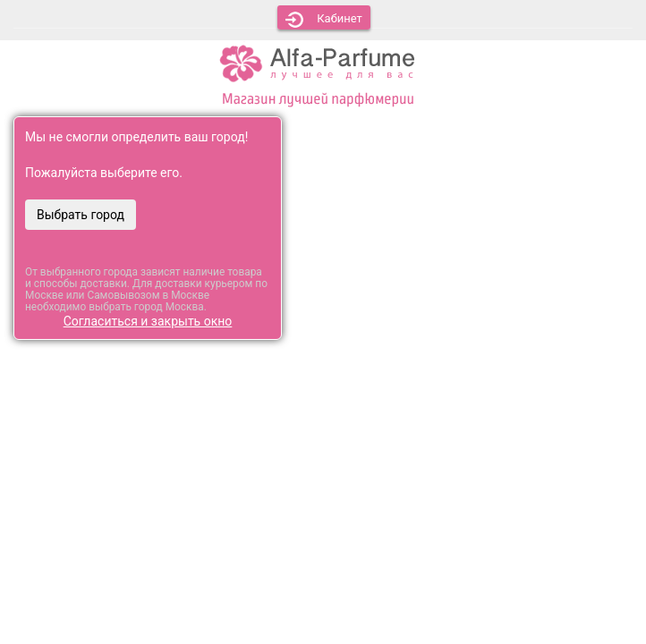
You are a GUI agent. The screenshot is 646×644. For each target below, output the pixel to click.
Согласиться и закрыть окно (148, 321)
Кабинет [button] (324, 20)
